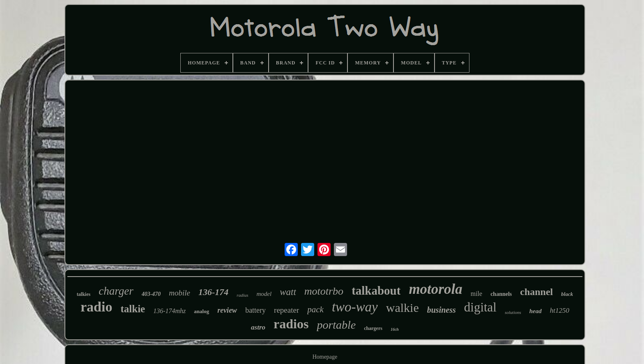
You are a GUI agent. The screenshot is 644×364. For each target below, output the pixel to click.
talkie (133, 309)
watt (288, 292)
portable (336, 325)
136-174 (213, 292)
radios (291, 324)
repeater (286, 310)
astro (258, 327)
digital (480, 307)
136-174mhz (169, 311)
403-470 (151, 294)
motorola (435, 289)
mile (476, 294)
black (567, 294)
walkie (402, 308)
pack (315, 309)
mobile (179, 293)
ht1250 (560, 310)
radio (96, 307)
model (264, 294)
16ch (395, 329)
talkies (84, 294)
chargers (373, 328)
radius (242, 295)
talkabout (376, 291)
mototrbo (324, 291)
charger (116, 291)
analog (201, 311)
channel (536, 292)
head (536, 311)
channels (501, 294)
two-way (355, 307)
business (442, 310)
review (227, 310)
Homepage (325, 357)
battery (255, 310)
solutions (513, 312)
